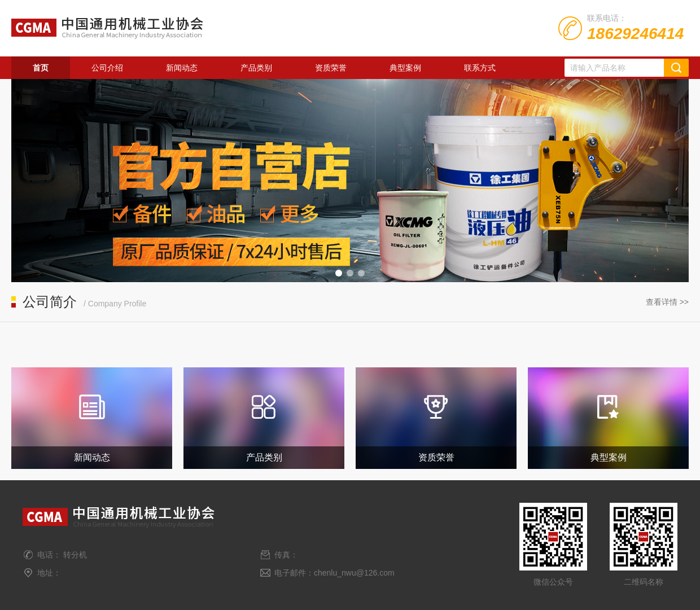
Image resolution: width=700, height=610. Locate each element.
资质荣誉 (331, 68)
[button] (339, 273)
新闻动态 (182, 68)
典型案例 (405, 68)
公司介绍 (107, 68)
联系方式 (480, 68)
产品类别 (256, 68)
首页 (41, 68)
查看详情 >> (667, 302)
